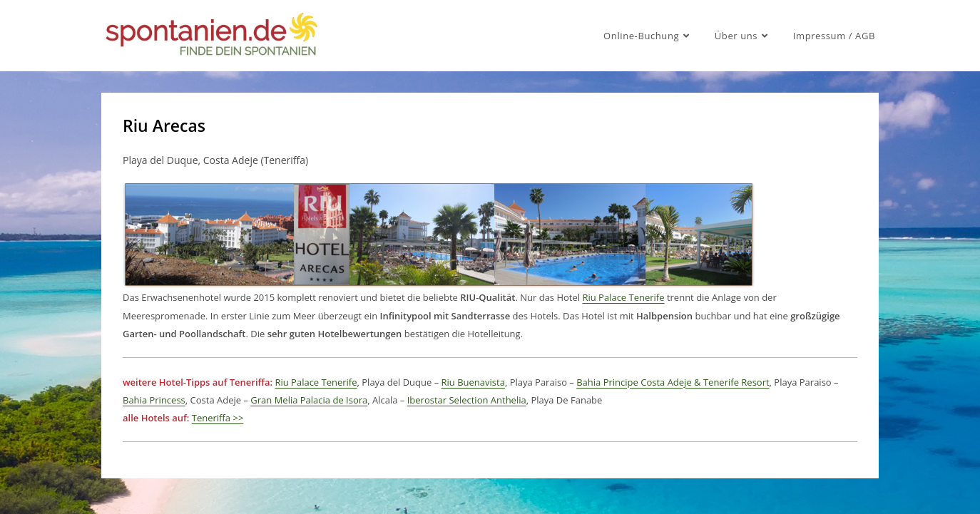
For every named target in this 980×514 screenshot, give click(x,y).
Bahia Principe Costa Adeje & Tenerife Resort (673, 382)
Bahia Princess (154, 400)
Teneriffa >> (218, 418)
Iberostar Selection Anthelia (467, 400)
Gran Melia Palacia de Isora (309, 400)
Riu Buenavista (473, 382)
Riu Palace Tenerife (623, 297)
